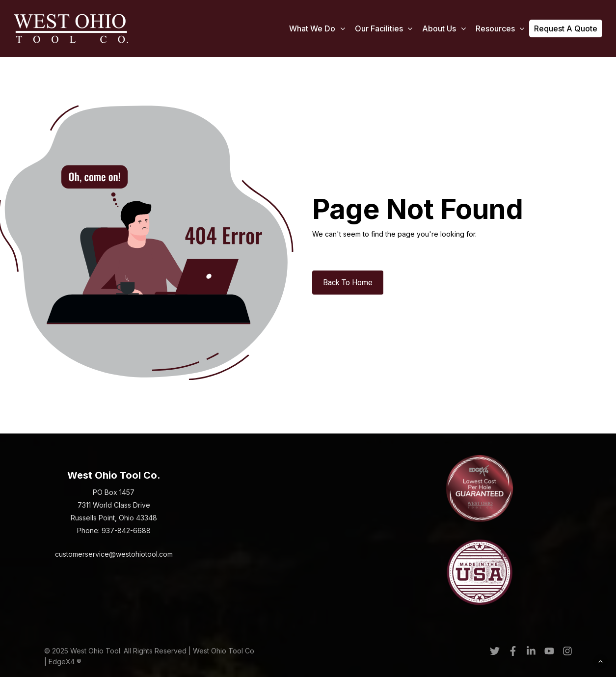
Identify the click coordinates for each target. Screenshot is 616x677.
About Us (444, 29)
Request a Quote (566, 28)
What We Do (317, 29)
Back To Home (348, 283)
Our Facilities (384, 29)
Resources (500, 29)
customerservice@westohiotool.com (114, 554)
